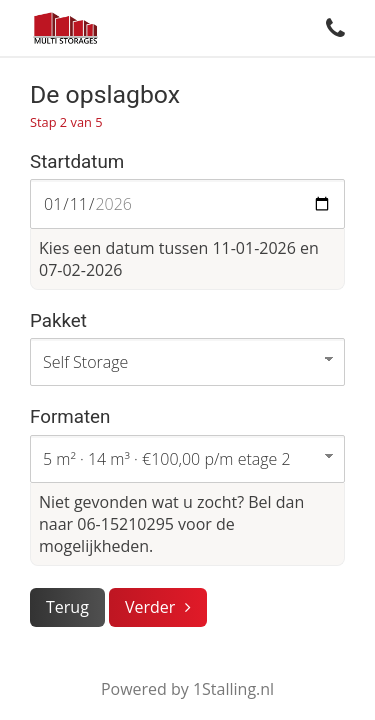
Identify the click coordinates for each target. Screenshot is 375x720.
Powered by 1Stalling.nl (187, 689)
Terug (67, 607)
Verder (150, 607)
